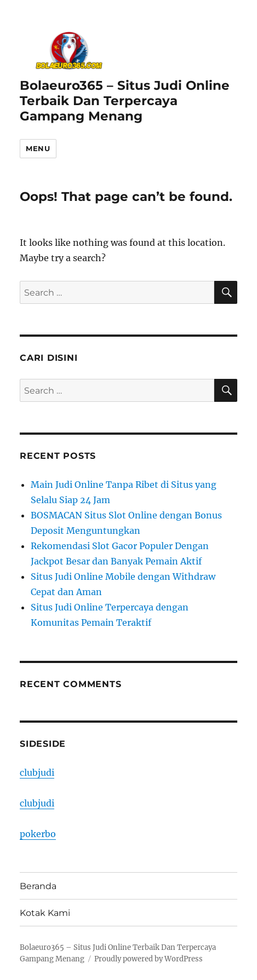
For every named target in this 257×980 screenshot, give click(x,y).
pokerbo (38, 834)
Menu (38, 148)
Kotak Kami (45, 913)
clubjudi (37, 773)
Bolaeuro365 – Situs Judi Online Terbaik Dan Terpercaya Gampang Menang (125, 101)
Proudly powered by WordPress (149, 959)
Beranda (38, 886)
